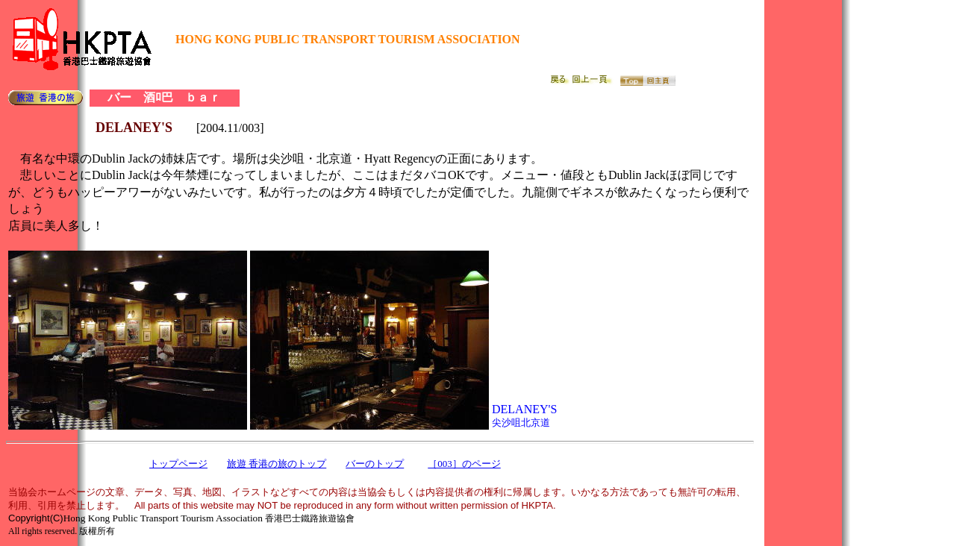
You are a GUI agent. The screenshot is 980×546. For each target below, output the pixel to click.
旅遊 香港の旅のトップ (277, 464)
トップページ (178, 464)
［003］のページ (464, 464)
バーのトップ (375, 464)
